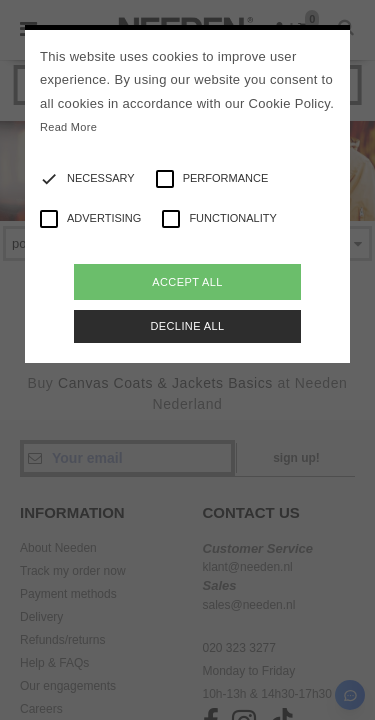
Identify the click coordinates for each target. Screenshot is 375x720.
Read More (68, 127)
